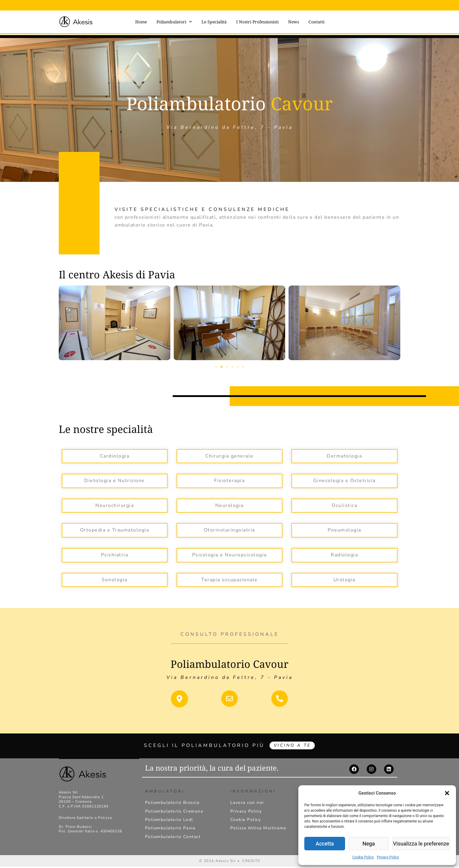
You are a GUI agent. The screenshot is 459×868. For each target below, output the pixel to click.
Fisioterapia (229, 480)
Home (141, 22)
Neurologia (229, 505)
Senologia (115, 579)
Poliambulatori (174, 22)
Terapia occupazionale (229, 579)
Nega (371, 844)
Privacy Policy (388, 857)
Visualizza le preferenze (423, 844)
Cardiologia (115, 456)
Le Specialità (214, 22)
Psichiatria (115, 555)
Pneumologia (344, 530)
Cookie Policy (363, 857)
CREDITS (251, 862)
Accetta (326, 844)
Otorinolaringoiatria (229, 530)
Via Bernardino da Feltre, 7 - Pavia (230, 673)
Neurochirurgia (115, 505)
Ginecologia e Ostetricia (344, 480)
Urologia (344, 579)
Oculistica (344, 505)
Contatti (316, 22)
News (294, 22)
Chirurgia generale (229, 456)
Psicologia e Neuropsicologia (229, 555)
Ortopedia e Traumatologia (115, 530)
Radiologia (344, 555)
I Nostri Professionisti (257, 22)
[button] (447, 793)
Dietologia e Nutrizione (115, 480)
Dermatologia (344, 456)
